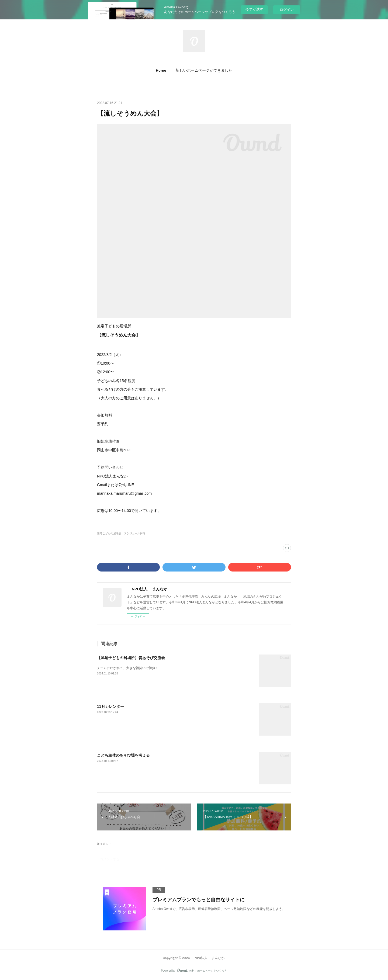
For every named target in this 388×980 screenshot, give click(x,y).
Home (161, 70)
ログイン (287, 10)
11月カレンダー (110, 707)
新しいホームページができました (204, 70)
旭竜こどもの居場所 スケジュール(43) (121, 533)
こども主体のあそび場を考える (123, 755)
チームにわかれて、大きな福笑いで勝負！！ (129, 668)
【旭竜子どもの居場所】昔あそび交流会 (131, 658)
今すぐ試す (254, 9)
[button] (161, 71)
